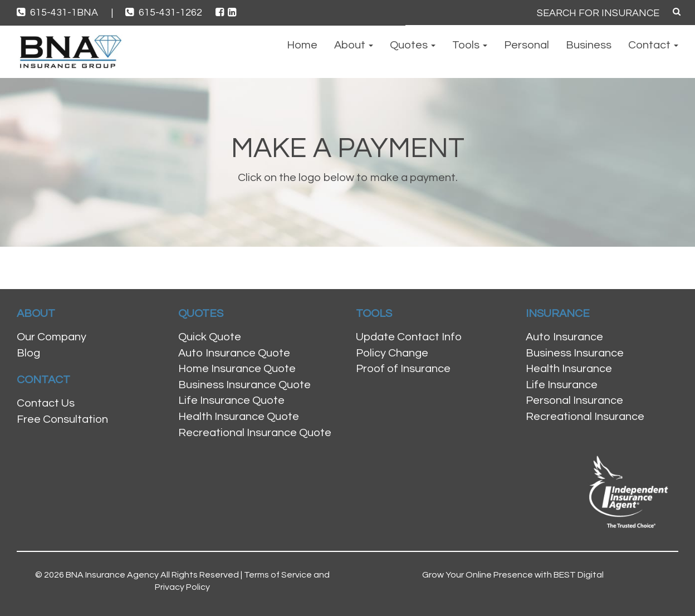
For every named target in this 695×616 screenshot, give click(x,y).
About (354, 45)
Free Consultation (62, 419)
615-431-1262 (165, 13)
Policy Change (392, 353)
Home (302, 45)
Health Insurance (569, 369)
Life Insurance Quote (231, 400)
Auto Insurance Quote (234, 353)
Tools (470, 45)
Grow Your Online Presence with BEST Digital (513, 575)
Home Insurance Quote (237, 369)
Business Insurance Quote (244, 385)
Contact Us (46, 403)
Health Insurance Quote (239, 417)
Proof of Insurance (403, 369)
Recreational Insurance (585, 417)
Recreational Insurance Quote (255, 433)
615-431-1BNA (65, 13)
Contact (653, 45)
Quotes (413, 45)
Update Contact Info (409, 337)
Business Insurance (575, 353)
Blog (28, 353)
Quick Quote (210, 337)
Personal (527, 45)
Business (589, 45)
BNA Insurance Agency (112, 575)
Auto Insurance (564, 337)
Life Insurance (562, 385)
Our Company (52, 337)
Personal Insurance (574, 400)
